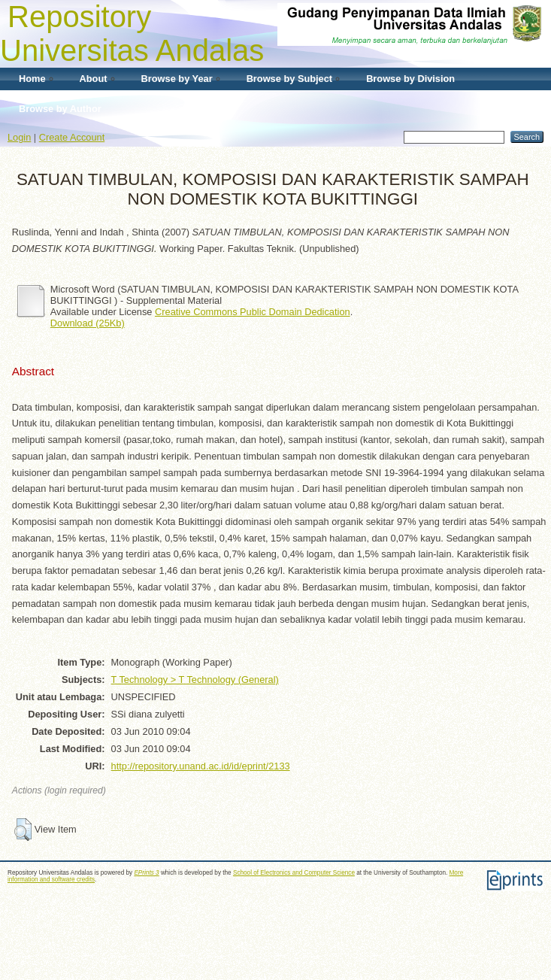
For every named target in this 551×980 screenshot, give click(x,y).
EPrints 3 (146, 873)
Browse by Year (177, 79)
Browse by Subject (290, 79)
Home (32, 79)
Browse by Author (60, 109)
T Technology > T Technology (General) (195, 680)
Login (19, 137)
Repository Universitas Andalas (132, 33)
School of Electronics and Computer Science (294, 873)
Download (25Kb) (88, 323)
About (94, 79)
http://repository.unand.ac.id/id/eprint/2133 (201, 766)
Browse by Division (410, 79)
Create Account (72, 137)
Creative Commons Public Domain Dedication (253, 312)
